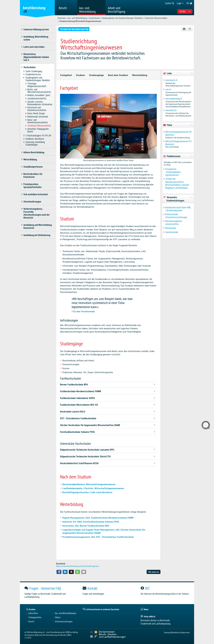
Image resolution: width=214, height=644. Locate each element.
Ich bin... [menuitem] (185, 11)
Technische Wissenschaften (156, 18)
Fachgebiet (66, 75)
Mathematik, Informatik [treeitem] (38, 117)
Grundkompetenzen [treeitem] (33, 167)
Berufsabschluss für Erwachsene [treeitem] (33, 175)
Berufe (31, 621)
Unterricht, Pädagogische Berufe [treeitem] (38, 130)
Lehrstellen (33, 613)
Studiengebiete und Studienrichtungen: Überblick (122, 18)
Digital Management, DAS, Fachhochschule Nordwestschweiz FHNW (98, 518)
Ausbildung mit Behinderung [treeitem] (37, 235)
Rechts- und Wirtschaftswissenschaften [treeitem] (39, 91)
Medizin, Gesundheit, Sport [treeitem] (39, 95)
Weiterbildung (140, 75)
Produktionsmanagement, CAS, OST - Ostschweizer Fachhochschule (98, 537)
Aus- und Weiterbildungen (66, 613)
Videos (58, 617)
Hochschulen (94, 18)
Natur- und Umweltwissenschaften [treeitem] (38, 121)
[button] (59, 572)
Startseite (62, 18)
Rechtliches (176, 632)
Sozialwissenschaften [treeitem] (37, 98)
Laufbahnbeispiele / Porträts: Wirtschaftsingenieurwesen (93, 488)
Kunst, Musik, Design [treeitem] (36, 113)
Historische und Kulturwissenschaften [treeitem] (37, 109)
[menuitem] (67, 8)
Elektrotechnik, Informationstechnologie (176, 216)
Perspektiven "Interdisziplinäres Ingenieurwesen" (173, 172)
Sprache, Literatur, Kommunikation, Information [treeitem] (40, 103)
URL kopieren (154, 572)
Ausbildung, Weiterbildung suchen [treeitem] (36, 38)
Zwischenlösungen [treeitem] (32, 202)
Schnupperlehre (35, 617)
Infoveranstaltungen (64, 621)
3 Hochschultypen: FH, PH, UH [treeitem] (38, 136)
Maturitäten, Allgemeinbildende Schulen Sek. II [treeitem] (36, 57)
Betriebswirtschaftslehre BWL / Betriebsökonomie (178, 209)
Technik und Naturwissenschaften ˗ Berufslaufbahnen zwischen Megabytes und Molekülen (177, 183)
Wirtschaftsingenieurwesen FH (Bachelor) (178, 133)
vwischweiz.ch (171, 80)
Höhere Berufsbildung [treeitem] (34, 152)
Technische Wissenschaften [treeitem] (39, 126)
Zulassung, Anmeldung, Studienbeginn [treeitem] (35, 143)
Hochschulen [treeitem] (30, 67)
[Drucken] (184, 29)
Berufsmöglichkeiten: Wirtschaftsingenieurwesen (89, 484)
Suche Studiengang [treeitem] (34, 71)
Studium (80, 75)
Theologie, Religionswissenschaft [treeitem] (37, 85)
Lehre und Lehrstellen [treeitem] (34, 47)
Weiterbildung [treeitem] (30, 159)
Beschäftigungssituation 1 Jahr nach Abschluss (87, 492)
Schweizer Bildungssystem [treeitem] (36, 29)
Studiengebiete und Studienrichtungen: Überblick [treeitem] (38, 79)
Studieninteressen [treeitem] (33, 74)
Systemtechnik (172, 232)
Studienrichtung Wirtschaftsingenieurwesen (80, 21)
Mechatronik (171, 228)
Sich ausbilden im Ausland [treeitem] (36, 194)
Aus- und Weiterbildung (77, 18)
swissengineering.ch (174, 99)
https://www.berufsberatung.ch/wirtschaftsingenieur (78, 566)
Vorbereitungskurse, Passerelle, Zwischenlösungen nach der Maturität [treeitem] (37, 213)
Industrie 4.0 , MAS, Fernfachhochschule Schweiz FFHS (91, 522)
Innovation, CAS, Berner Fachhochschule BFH (86, 526)
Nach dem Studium (118, 75)
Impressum (185, 632)
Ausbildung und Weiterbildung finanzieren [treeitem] (38, 226)
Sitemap (167, 632)
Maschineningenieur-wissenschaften (174, 223)
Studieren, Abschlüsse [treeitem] (35, 139)
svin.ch (168, 89)
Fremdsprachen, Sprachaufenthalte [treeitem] (33, 186)
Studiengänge (96, 75)
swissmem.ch (171, 110)
